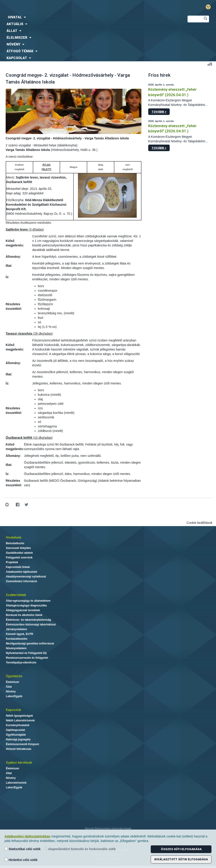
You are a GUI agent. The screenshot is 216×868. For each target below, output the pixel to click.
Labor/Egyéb (14, 696)
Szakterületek (16, 595)
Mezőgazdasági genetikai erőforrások (30, 644)
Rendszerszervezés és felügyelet (27, 658)
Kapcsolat (13, 710)
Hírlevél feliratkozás (19, 749)
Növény (11, 692)
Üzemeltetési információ (21, 581)
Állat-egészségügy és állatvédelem (28, 601)
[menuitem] (90, 17)
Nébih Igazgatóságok (19, 716)
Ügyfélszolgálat (16, 735)
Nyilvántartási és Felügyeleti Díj (26, 653)
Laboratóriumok (16, 783)
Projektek (12, 562)
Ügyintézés (14, 676)
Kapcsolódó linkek (18, 567)
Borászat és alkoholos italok (24, 615)
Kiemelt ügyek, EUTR (20, 634)
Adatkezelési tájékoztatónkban (27, 836)
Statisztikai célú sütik (23, 849)
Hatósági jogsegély (18, 739)
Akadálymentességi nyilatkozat (26, 577)
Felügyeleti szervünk (19, 558)
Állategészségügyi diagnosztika (26, 606)
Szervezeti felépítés (18, 548)
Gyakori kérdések (19, 763)
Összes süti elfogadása (181, 849)
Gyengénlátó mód (210, 7)
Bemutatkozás (15, 543)
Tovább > (159, 112)
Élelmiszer (13, 682)
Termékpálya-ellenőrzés (21, 663)
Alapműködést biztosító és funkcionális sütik (80, 849)
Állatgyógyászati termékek (23, 610)
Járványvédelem (16, 629)
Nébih (72, 7)
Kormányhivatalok (18, 725)
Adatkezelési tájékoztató (22, 572)
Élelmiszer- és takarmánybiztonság (28, 620)
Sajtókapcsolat (15, 730)
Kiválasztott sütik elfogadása (181, 859)
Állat (9, 687)
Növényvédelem (16, 648)
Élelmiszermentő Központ (22, 744)
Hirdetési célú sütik (21, 860)
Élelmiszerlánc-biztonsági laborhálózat (31, 625)
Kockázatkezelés (17, 639)
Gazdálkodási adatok (19, 553)
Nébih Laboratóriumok (20, 720)
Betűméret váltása (210, 64)
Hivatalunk (14, 537)
